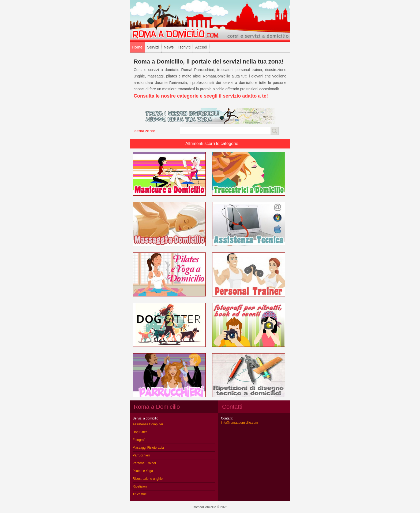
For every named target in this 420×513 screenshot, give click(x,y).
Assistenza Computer (148, 424)
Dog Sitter (140, 432)
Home (137, 47)
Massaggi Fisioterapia (148, 448)
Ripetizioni (140, 486)
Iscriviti (185, 47)
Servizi (153, 47)
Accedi (201, 47)
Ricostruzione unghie (148, 479)
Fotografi (139, 440)
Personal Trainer (144, 463)
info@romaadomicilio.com (239, 423)
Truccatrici (140, 494)
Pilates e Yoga (143, 471)
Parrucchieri (141, 455)
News (169, 47)
